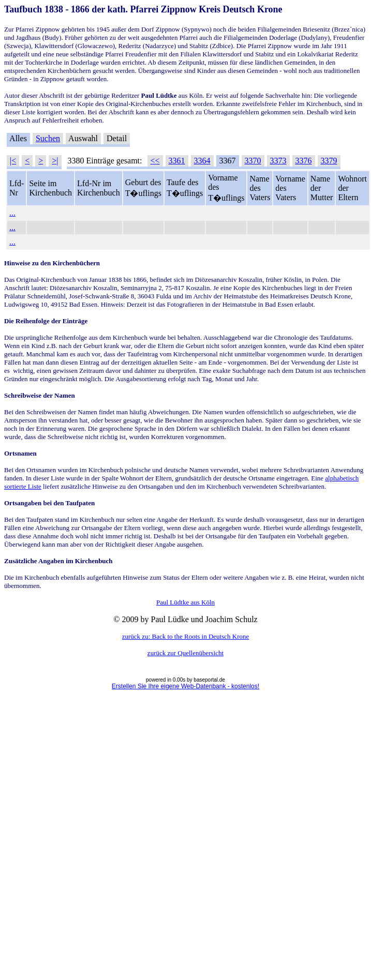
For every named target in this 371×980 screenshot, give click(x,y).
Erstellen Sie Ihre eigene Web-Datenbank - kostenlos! (185, 686)
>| (55, 161)
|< (13, 161)
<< (155, 161)
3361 (177, 161)
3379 (329, 161)
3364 (202, 161)
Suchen (48, 138)
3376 (304, 161)
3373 (278, 161)
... (12, 213)
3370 (253, 161)
